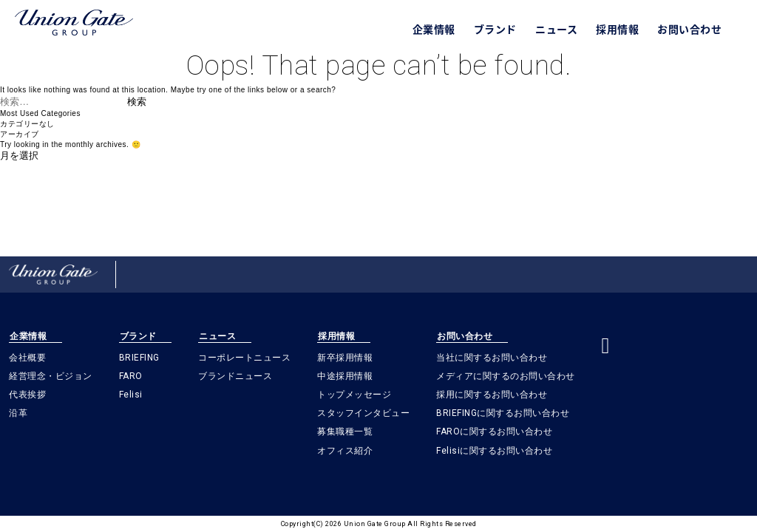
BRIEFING (139, 358)
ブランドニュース (235, 376)
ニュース (556, 29)
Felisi (131, 395)
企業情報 (434, 29)
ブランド (495, 29)
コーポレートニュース (244, 358)
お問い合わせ (689, 29)
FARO (131, 376)
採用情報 (617, 29)
